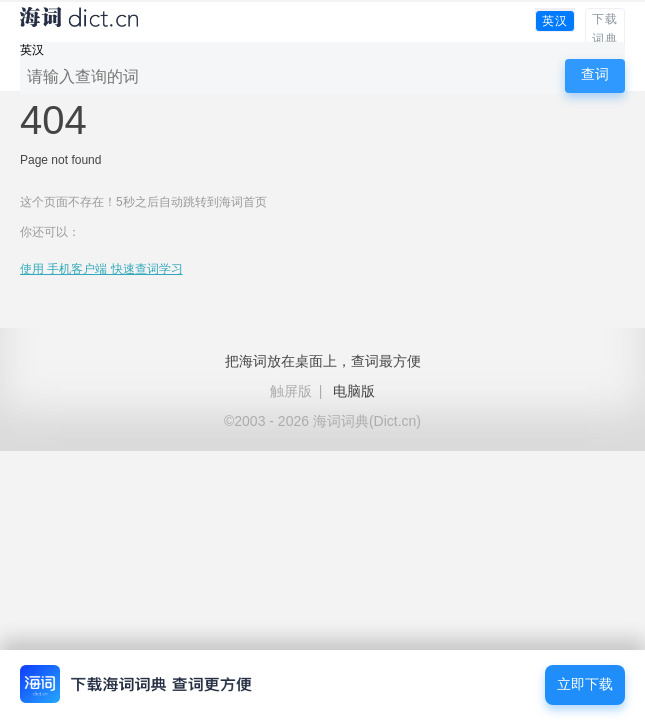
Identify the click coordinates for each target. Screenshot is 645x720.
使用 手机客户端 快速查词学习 (101, 269)
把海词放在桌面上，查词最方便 (323, 361)
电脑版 (354, 391)
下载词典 (605, 29)
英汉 (555, 21)
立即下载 (585, 684)
